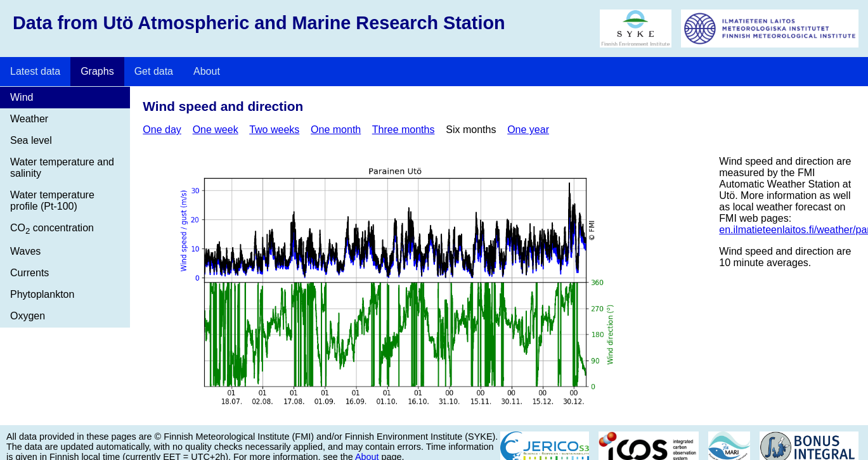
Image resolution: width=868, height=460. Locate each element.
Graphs (97, 71)
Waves (25, 251)
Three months (404, 130)
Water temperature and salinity (62, 168)
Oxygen (28, 316)
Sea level (31, 140)
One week (216, 130)
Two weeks (274, 130)
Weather (29, 119)
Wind (22, 97)
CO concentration (52, 229)
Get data (154, 71)
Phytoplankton (42, 294)
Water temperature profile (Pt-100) (52, 201)
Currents (29, 273)
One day (162, 130)
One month (336, 130)
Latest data (35, 71)
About (207, 71)
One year (528, 130)
